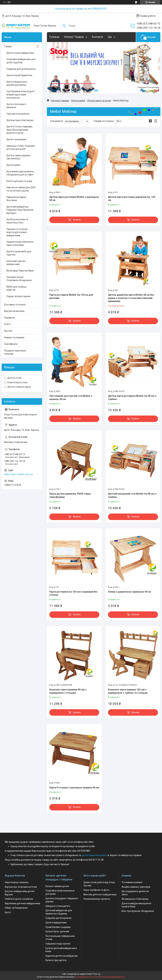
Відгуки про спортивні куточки (21, 887)
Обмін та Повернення (16, 908)
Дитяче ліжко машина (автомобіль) (18, 157)
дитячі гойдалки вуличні (94, 855)
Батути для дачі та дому (19, 181)
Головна (54, 37)
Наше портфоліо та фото (96, 890)
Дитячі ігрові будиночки (19, 75)
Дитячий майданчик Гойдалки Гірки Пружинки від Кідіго (20, 210)
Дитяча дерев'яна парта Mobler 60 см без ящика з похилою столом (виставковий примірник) (131, 298)
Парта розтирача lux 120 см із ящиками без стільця (73, 593)
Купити (77, 220)
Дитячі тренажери (16, 139)
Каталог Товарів (74, 37)
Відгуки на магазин (14, 311)
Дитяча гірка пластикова (20, 120)
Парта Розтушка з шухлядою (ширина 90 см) (74, 788)
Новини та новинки (14, 337)
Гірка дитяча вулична (18, 114)
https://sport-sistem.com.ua (18, 474)
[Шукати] (64, 26)
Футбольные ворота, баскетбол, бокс (17, 221)
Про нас (8, 331)
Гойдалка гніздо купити (58, 944)
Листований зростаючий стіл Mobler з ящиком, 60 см (71, 398)
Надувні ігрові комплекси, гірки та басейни (20, 243)
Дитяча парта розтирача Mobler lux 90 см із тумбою (132, 398)
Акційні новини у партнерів (136, 887)
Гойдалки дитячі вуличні (58, 918)
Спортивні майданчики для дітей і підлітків (21, 61)
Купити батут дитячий (57, 931)
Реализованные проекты (97, 899)
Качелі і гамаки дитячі (57, 886)
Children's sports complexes (19, 899)
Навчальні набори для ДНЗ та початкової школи (21, 189)
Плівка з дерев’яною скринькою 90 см (129, 592)
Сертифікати (11, 344)
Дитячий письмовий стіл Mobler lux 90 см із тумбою (132, 495)
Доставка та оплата (15, 305)
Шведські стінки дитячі (58, 906)
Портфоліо (10, 318)
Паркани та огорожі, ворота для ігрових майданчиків (17, 232)
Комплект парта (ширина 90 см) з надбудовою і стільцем (68, 691)
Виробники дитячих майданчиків (22, 903)
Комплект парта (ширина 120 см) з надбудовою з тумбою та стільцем (128, 691)
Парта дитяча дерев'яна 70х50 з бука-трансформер (70, 495)
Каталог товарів (60, 101)
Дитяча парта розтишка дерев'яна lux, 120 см (132, 199)
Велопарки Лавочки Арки (20, 271)
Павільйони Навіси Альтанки (16, 199)
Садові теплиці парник (18, 296)
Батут (8, 912)
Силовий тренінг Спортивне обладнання (19, 279)
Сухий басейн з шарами (58, 927)
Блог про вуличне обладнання (138, 911)
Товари (8, 46)
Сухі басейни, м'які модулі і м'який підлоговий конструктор (21, 95)
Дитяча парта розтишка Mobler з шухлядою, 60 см (74, 199)
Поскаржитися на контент (87, 977)
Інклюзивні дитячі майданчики (16, 263)
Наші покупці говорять (17, 882)
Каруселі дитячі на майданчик (62, 956)
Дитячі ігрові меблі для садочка (19, 253)
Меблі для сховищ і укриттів (17, 288)
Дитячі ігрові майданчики (20, 53)
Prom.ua (97, 974)
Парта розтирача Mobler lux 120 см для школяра (71, 296)
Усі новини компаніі (132, 882)
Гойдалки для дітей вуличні (21, 69)
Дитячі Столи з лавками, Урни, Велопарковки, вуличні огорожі (20, 130)
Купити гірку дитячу (56, 960)
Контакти (97, 37)
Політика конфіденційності (113, 977)
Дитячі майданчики (56, 923)
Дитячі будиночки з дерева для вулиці (17, 83)
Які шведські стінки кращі (135, 899)
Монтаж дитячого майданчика (100, 894)
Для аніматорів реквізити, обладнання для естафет (20, 173)
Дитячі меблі (78, 101)
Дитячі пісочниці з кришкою (16, 106)
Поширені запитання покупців (15, 352)
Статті (7, 324)
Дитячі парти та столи (99, 101)
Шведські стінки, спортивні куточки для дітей (21, 147)
